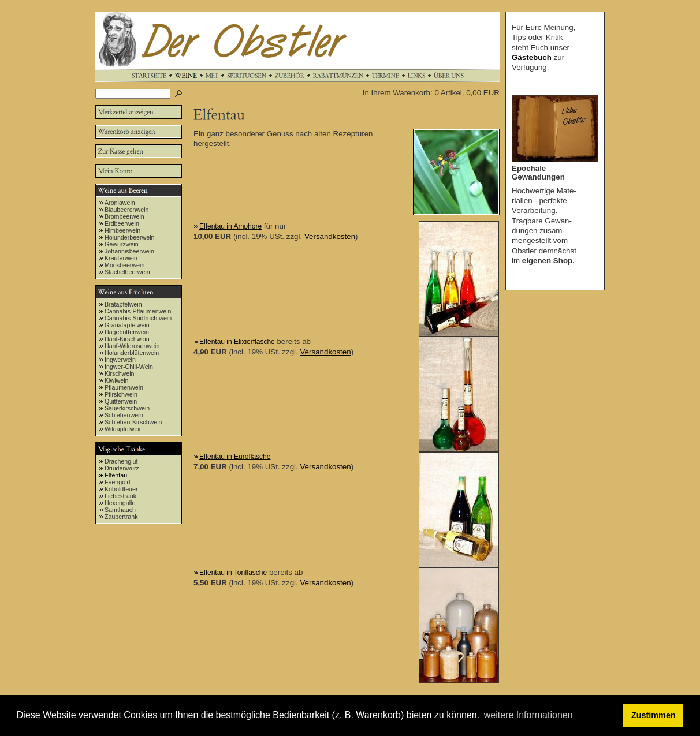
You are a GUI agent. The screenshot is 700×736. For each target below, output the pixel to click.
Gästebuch (532, 57)
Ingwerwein (120, 360)
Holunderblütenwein (132, 353)
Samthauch (120, 510)
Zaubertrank (121, 517)
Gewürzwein (122, 244)
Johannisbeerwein (129, 251)
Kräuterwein (121, 258)
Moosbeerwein (124, 265)
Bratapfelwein (123, 304)
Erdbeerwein (122, 223)
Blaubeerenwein (126, 210)
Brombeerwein (124, 216)
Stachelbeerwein (127, 272)
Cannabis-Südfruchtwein (138, 318)
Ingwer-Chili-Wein (129, 367)
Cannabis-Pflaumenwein (138, 311)
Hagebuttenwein (127, 332)
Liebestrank (120, 496)
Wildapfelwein (124, 429)
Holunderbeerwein (130, 237)
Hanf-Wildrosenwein (132, 346)
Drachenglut (121, 461)
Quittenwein (121, 401)
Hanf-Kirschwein (127, 339)
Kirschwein (120, 373)
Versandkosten (330, 236)
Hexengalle (120, 503)
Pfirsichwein (121, 394)
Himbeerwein (122, 230)
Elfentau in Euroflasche (235, 457)
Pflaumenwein (124, 387)
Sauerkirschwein (127, 408)
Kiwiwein (116, 380)
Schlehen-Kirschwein (133, 422)
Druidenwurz (122, 468)
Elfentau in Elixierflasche (237, 342)
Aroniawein (120, 203)
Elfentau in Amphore (230, 226)
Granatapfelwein (127, 325)
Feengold (117, 482)
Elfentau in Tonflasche (233, 573)
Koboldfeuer (121, 489)
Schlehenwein (124, 415)
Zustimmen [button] (654, 715)
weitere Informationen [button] (528, 715)
